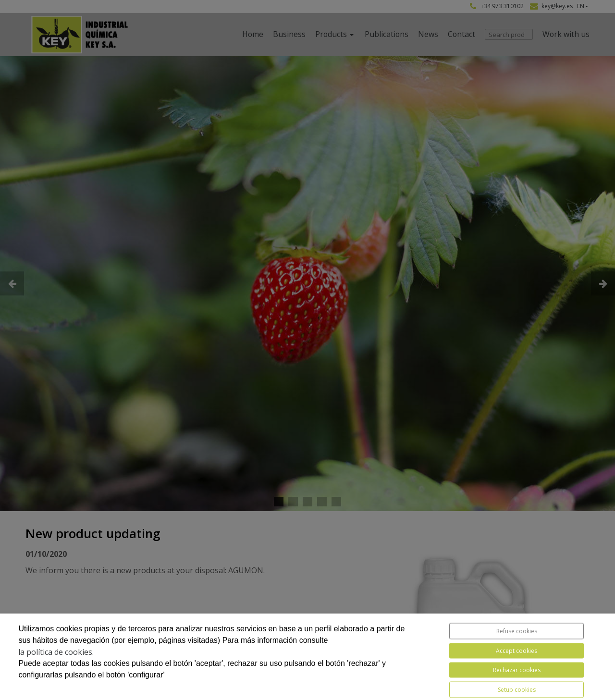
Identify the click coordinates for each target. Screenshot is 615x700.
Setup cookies (517, 690)
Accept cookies (517, 651)
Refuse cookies (517, 631)
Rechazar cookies (517, 670)
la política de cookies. (56, 652)
